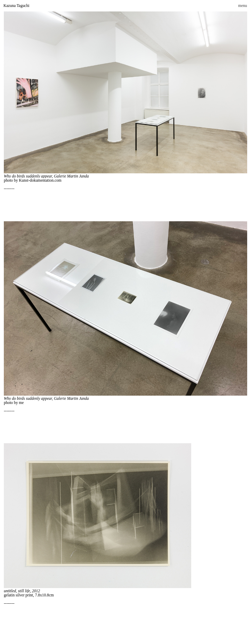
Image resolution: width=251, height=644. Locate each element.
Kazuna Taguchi (16, 6)
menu (242, 6)
